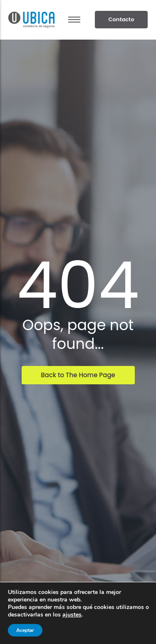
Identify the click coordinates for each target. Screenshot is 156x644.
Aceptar (25, 630)
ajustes (72, 615)
